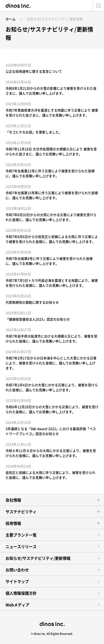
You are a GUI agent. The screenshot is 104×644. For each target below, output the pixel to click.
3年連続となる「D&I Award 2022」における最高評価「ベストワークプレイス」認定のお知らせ (51, 431)
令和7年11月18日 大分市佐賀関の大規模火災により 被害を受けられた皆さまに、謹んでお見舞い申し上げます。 (51, 152)
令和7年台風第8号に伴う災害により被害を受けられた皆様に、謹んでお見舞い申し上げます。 (49, 261)
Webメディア (17, 605)
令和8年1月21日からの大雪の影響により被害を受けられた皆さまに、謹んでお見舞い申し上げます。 (51, 91)
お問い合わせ (17, 570)
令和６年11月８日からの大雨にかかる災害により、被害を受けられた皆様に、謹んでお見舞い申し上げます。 (51, 453)
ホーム (11, 19)
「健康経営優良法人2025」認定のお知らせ (38, 319)
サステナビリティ (21, 511)
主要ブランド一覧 (21, 535)
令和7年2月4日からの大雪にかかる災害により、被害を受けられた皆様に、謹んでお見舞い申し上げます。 (52, 388)
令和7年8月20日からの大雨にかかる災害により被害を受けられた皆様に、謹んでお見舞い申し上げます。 (51, 217)
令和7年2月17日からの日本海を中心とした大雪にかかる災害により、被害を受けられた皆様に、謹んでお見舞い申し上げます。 (51, 363)
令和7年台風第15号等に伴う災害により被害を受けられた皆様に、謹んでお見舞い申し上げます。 (52, 195)
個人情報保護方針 (21, 593)
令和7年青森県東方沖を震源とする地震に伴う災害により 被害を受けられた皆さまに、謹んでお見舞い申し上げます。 (52, 113)
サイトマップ (17, 581)
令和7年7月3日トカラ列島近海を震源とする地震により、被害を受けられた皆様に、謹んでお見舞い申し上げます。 (52, 283)
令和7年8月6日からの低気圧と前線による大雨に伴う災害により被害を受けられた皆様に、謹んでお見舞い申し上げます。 (52, 239)
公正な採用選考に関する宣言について (34, 72)
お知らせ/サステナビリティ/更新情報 (38, 558)
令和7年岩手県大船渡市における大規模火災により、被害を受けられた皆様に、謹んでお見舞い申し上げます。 (51, 339)
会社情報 (13, 500)
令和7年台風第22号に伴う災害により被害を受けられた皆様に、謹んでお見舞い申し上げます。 (50, 174)
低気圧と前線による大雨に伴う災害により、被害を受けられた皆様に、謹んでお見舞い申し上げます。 (50, 475)
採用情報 (13, 523)
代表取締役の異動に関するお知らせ (32, 302)
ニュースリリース (21, 546)
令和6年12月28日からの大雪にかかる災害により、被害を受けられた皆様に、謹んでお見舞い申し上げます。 (52, 409)
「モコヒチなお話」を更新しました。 (34, 132)
